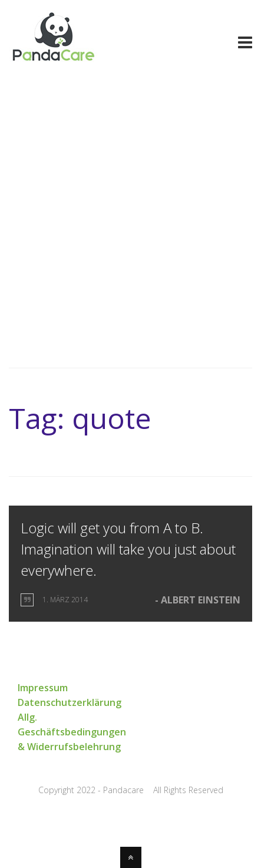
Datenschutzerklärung (70, 702)
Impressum (43, 688)
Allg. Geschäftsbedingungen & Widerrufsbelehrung (72, 732)
